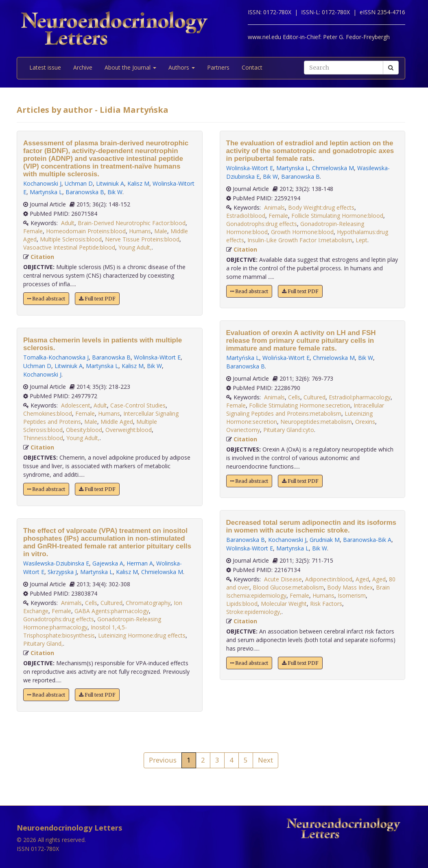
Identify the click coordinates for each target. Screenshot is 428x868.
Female (33, 231)
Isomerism (352, 595)
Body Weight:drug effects (321, 207)
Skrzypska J (62, 572)
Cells (91, 603)
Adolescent (76, 405)
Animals (71, 603)
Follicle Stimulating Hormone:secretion (300, 405)
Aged (362, 579)
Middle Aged (117, 422)
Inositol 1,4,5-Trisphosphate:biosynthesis (75, 631)
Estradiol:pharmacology (360, 397)
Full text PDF (97, 299)
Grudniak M (325, 540)
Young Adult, (135, 247)
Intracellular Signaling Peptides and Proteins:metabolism (305, 409)
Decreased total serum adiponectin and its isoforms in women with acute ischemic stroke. (311, 526)
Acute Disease (283, 579)
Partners (218, 67)
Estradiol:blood (246, 216)
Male (161, 231)
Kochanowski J (42, 183)
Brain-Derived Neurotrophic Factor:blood (132, 223)
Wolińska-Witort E (286, 358)
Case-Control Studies (138, 405)
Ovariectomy (243, 430)
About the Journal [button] (130, 67)
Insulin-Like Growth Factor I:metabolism (300, 240)
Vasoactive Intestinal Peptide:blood (69, 247)
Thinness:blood (43, 438)
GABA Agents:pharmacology (112, 611)
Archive (83, 67)
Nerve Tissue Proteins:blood (142, 239)
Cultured (111, 603)
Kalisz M (138, 183)
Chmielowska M (162, 572)
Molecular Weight (284, 604)
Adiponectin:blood (329, 579)
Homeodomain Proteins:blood (86, 231)
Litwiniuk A (110, 183)
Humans (140, 231)
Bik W (115, 192)
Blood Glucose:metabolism (288, 587)
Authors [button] (182, 67)
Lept (361, 240)
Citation (42, 257)
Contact (252, 67)
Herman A (140, 563)
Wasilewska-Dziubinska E (56, 563)
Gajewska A (108, 563)
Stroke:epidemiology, (254, 612)
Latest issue (45, 67)
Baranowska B (85, 192)
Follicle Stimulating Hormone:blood (337, 216)
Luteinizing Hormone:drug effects (142, 635)
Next (265, 760)
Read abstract (46, 299)
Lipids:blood (242, 604)
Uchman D (79, 183)
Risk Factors (326, 604)
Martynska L (46, 192)
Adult (68, 223)
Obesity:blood (84, 430)
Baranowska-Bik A (367, 540)
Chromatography (148, 603)
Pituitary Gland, (43, 643)
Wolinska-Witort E (157, 357)
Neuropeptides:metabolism (316, 422)
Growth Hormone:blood (302, 232)
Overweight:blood (129, 430)
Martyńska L (243, 358)
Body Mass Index (350, 587)
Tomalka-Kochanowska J (56, 357)
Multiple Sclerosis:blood (71, 239)
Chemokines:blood (48, 413)
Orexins (365, 422)
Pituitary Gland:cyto (289, 430)
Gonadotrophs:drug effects (59, 619)
